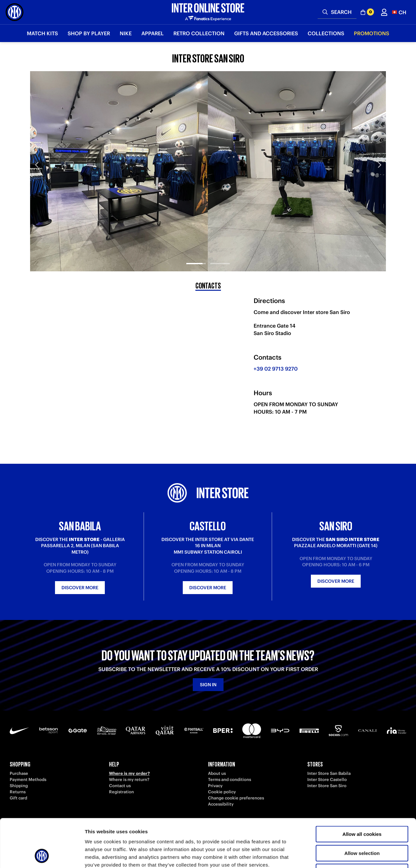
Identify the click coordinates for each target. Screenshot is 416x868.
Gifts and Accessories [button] (266, 33)
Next (379, 165)
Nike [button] (126, 33)
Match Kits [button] (42, 33)
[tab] (196, 258)
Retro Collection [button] (199, 33)
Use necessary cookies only (362, 827)
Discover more (80, 588)
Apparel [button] (153, 33)
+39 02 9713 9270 (276, 369)
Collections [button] (326, 33)
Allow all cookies (362, 789)
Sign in (208, 685)
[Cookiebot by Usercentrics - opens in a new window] (42, 855)
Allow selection (362, 808)
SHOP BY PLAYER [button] (89, 33)
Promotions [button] (372, 33)
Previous (37, 165)
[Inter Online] (15, 12)
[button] (399, 12)
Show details (339, 855)
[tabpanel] (208, 171)
